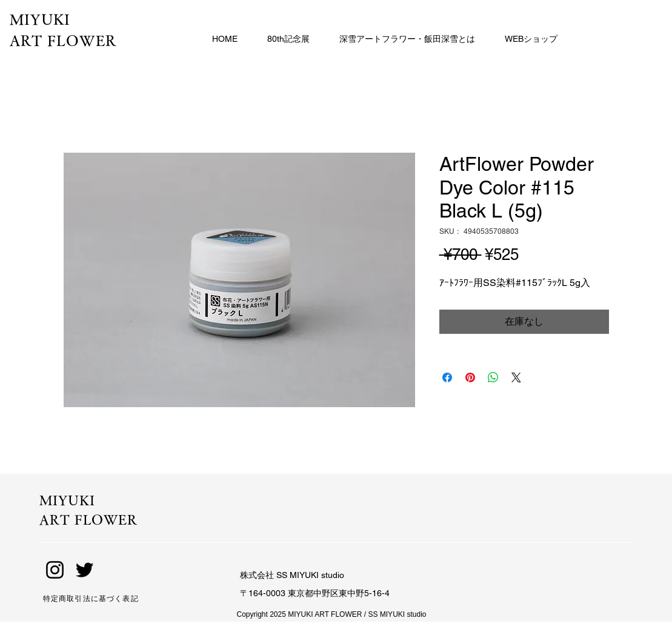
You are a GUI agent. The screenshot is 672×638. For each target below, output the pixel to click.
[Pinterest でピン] (470, 377)
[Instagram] (55, 570)
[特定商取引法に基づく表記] (111, 599)
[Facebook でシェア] (447, 377)
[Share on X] (516, 377)
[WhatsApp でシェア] (493, 377)
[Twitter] (85, 570)
